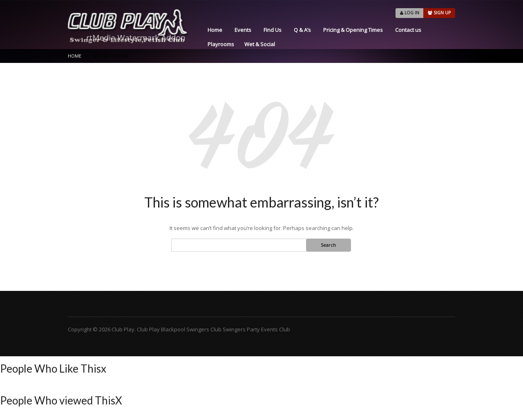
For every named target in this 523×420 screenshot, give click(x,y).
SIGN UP (439, 13)
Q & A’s (302, 30)
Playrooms (221, 44)
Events (243, 30)
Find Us (273, 30)
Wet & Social (260, 44)
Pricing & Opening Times (353, 30)
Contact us (408, 30)
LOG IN (410, 13)
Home (215, 30)
